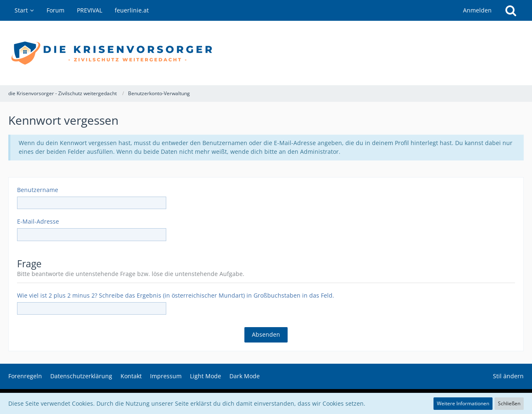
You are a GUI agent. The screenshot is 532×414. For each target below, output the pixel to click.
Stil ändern (508, 376)
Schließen (509, 403)
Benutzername (38, 190)
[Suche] (511, 10)
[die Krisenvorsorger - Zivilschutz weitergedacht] (266, 53)
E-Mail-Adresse (38, 221)
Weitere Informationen (463, 403)
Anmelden (477, 10)
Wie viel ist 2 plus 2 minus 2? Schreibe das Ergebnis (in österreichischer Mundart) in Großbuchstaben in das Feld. (176, 295)
